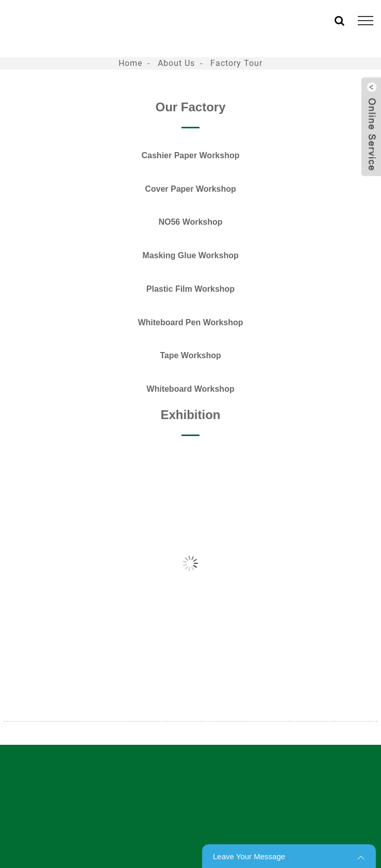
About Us (176, 63)
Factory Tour (236, 63)
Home (130, 63)
